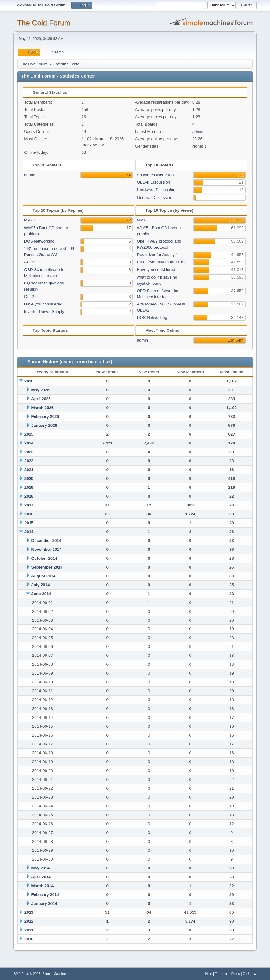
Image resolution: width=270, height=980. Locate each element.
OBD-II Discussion (154, 182)
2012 (29, 921)
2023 (29, 452)
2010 (29, 939)
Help (209, 974)
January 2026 (44, 425)
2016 (29, 514)
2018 (29, 496)
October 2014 (44, 558)
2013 (29, 912)
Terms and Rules (227, 974)
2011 (29, 930)
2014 (29, 532)
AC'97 (30, 262)
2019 (29, 487)
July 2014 (41, 585)
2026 (29, 381)
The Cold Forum (44, 23)
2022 (29, 461)
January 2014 (44, 903)
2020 (29, 479)
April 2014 (41, 877)
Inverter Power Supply (44, 311)
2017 (29, 505)
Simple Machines (55, 974)
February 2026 (45, 417)
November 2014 (47, 549)
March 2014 (43, 886)
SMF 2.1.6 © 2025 (27, 974)
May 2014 (41, 868)
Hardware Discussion (156, 190)
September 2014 (47, 567)
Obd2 (29, 296)
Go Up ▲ (250, 974)
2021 (29, 470)
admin (198, 132)
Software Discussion (155, 175)
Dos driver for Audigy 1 (158, 255)
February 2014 (45, 895)
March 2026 (43, 408)
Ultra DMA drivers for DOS (161, 262)
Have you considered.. (44, 304)
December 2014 (46, 541)
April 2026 (41, 399)
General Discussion (155, 197)
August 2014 (43, 576)
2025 (29, 434)
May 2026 (41, 390)
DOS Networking (39, 241)
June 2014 (41, 594)
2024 (29, 443)
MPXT (30, 220)
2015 (29, 523)
